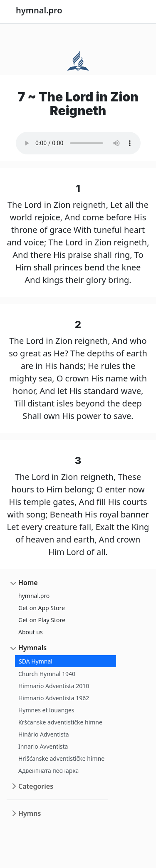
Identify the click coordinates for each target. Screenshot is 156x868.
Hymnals (32, 648)
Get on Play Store (42, 620)
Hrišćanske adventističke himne (61, 758)
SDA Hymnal (36, 661)
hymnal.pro (34, 596)
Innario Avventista (43, 746)
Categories (36, 786)
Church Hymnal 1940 (47, 674)
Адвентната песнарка (48, 771)
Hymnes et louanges (46, 710)
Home (28, 583)
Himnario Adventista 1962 (54, 698)
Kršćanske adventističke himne (60, 722)
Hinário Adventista (44, 734)
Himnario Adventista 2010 (54, 686)
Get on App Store (42, 608)
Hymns (30, 813)
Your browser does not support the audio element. (78, 143)
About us (31, 632)
